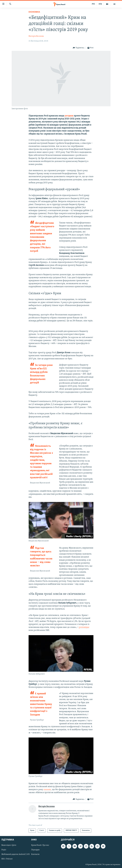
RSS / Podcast (7, 859)
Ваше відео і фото (9, 845)
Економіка (34, 12)
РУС (93, 4)
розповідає (84, 627)
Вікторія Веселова (36, 36)
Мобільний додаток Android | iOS (16, 854)
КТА (100, 4)
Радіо (4, 850)
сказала (47, 790)
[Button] (78, 48)
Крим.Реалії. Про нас (40, 845)
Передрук (35, 850)
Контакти (35, 854)
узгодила (69, 116)
